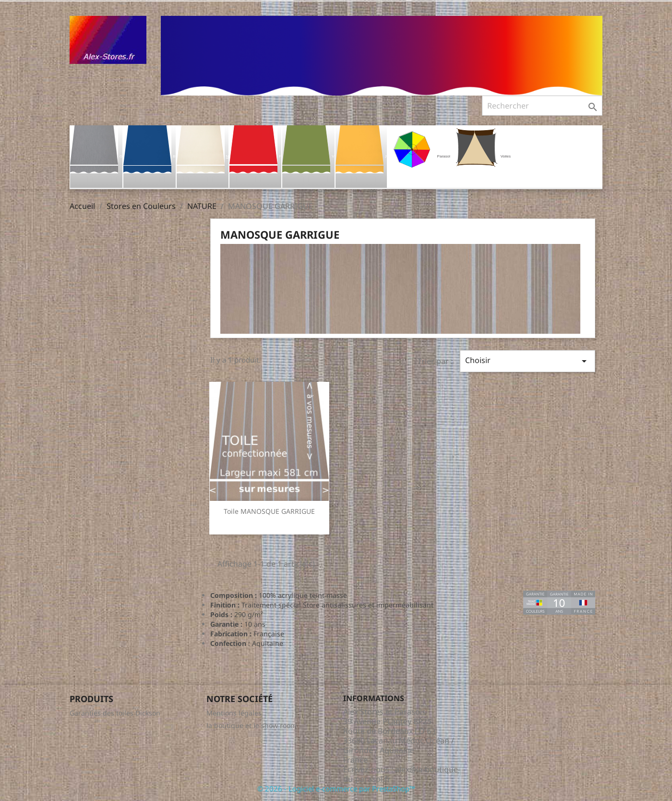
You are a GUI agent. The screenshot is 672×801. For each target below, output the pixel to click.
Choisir (528, 361)
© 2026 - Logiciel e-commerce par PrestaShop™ (336, 789)
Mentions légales (234, 713)
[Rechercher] (542, 106)
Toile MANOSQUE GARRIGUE (269, 511)
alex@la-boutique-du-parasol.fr (402, 774)
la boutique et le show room (252, 725)
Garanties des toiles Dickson (115, 713)
